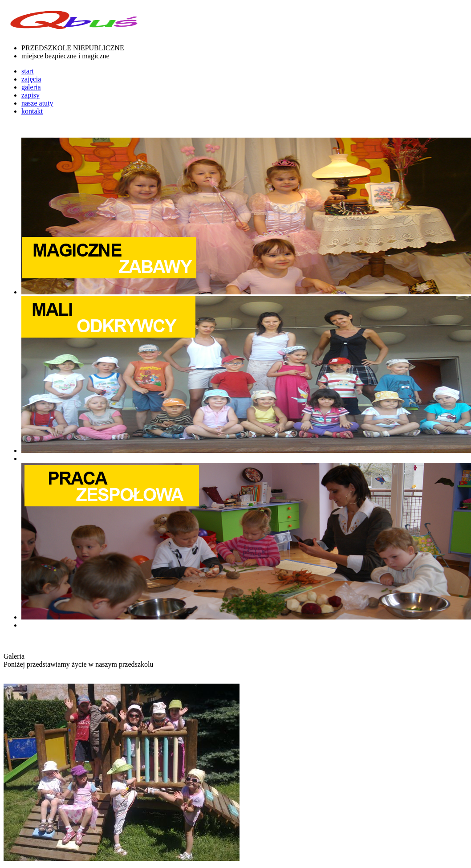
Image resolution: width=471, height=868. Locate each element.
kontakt (32, 111)
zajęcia (31, 79)
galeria (31, 87)
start (28, 71)
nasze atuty (37, 103)
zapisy (30, 95)
